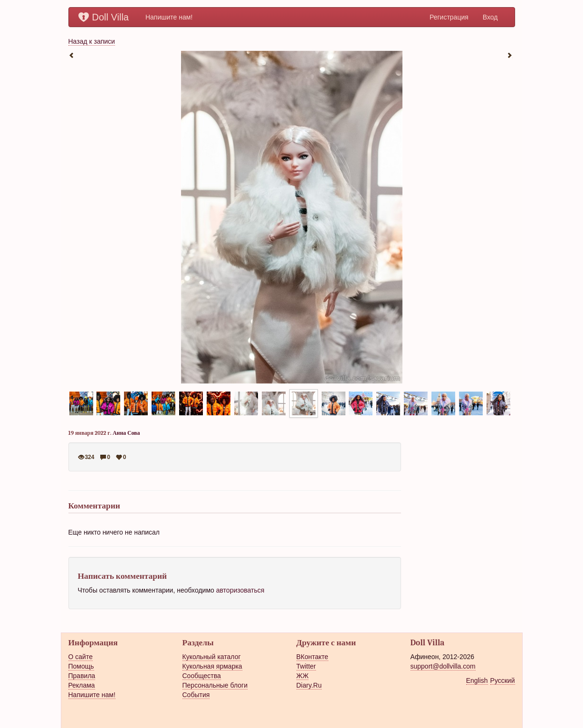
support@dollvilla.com (443, 666)
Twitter (306, 666)
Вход (490, 17)
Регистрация (449, 17)
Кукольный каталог (212, 657)
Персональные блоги (215, 685)
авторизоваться (240, 590)
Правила (82, 676)
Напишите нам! (169, 17)
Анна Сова (126, 433)
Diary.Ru (309, 685)
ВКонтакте (312, 657)
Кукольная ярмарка (212, 666)
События (196, 695)
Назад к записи (92, 41)
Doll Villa (104, 17)
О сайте (81, 657)
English (477, 680)
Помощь (81, 666)
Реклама (82, 685)
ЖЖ (303, 676)
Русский (503, 680)
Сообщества (202, 676)
